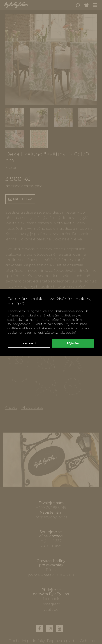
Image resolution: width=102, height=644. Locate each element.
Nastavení (29, 343)
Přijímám (73, 343)
